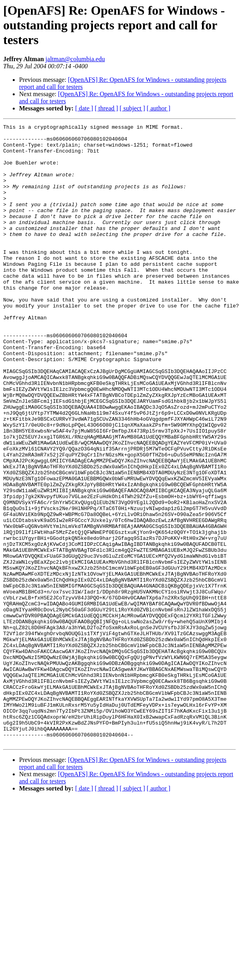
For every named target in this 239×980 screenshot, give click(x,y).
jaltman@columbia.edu (75, 59)
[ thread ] (106, 108)
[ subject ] (132, 108)
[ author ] (159, 108)
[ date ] (84, 108)
